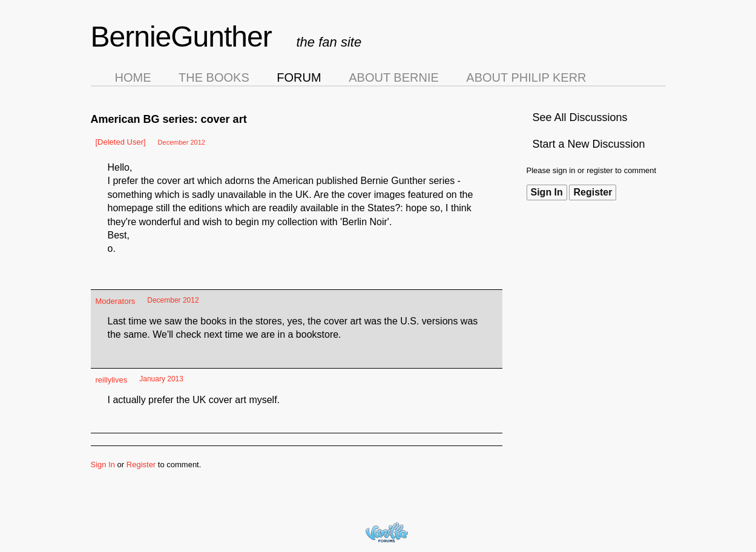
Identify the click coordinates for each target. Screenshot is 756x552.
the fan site (329, 42)
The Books (214, 77)
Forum (299, 77)
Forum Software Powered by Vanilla (387, 532)
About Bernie (394, 77)
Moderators (116, 301)
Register (593, 192)
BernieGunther (181, 37)
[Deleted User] (121, 142)
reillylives (112, 380)
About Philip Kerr (526, 77)
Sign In (547, 192)
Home (133, 77)
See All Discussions (580, 117)
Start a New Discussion (589, 144)
